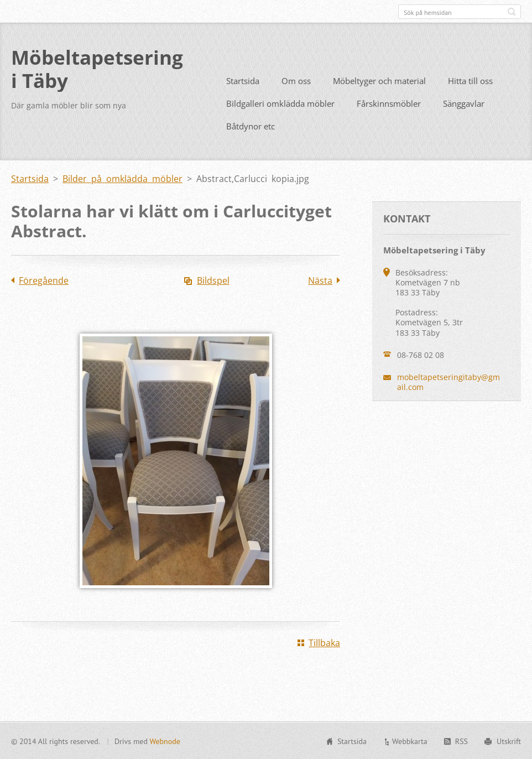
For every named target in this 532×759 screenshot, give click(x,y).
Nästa (320, 280)
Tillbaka (324, 642)
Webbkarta (410, 741)
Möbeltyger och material (379, 80)
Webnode (165, 741)
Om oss (296, 80)
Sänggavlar (464, 103)
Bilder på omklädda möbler (122, 178)
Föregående (44, 280)
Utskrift (509, 741)
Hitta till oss (470, 80)
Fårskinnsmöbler (389, 103)
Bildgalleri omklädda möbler (280, 103)
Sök (512, 12)
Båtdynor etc (251, 126)
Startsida (243, 80)
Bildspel (213, 280)
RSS (461, 741)
